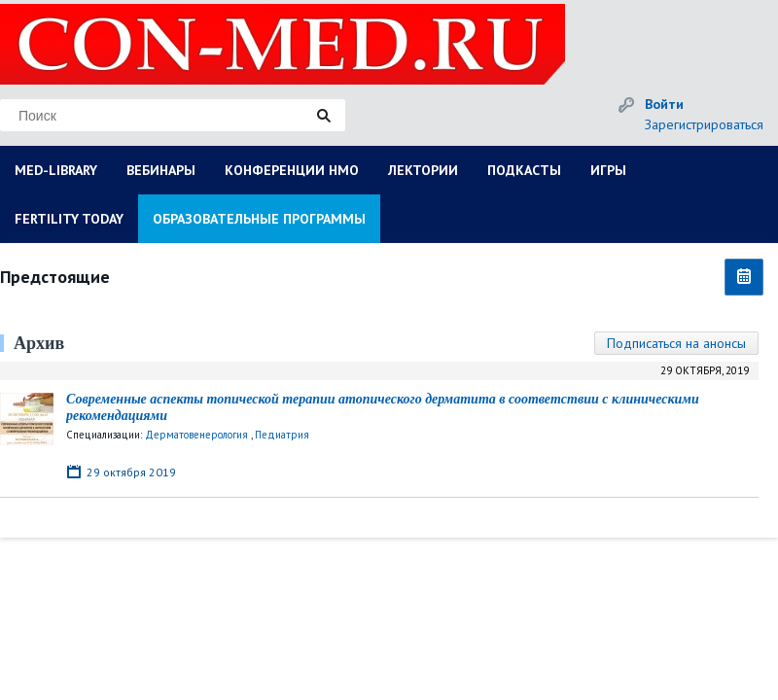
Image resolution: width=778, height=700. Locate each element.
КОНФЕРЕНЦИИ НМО (292, 170)
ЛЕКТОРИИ (423, 170)
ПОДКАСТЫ (524, 170)
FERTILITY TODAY (69, 219)
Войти (664, 104)
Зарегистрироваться (704, 124)
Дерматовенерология (196, 435)
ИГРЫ (608, 170)
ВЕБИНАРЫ (161, 170)
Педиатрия (282, 435)
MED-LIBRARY (56, 170)
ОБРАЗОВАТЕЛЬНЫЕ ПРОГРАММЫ (259, 219)
